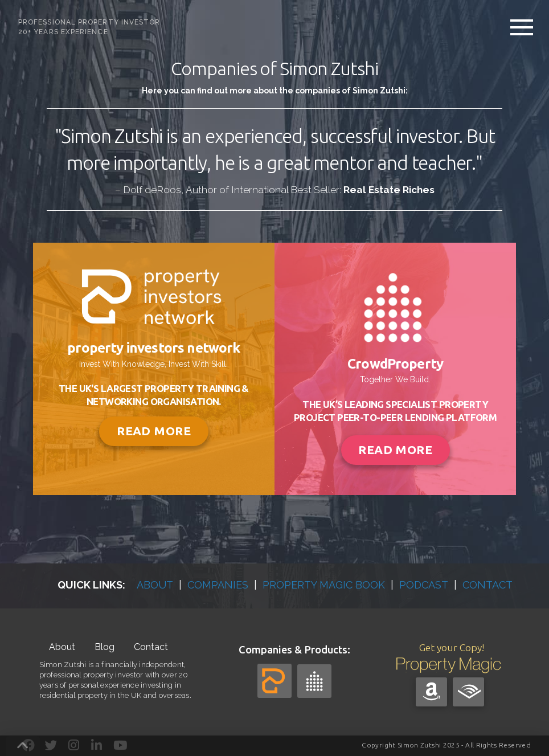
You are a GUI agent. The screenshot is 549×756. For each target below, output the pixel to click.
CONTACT (487, 585)
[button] (522, 27)
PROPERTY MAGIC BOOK (324, 585)
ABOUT (155, 585)
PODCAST (424, 585)
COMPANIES (218, 585)
